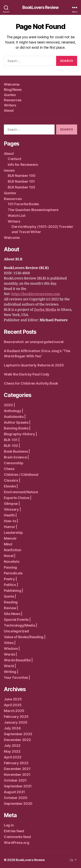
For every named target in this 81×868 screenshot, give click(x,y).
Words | (10, 654)
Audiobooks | (15, 417)
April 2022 (13, 757)
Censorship (13, 463)
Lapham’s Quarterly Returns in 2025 (34, 365)
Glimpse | (12, 504)
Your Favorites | (17, 678)
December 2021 (17, 769)
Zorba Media (45, 310)
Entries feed (14, 831)
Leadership (13, 533)
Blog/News (13, 90)
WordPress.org (17, 843)
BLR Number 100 (22, 176)
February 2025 (16, 717)
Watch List (16, 216)
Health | (10, 515)
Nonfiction (12, 550)
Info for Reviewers (23, 165)
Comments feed (17, 837)
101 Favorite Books (23, 204)
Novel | (10, 556)
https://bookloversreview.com (36, 294)
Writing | (11, 672)
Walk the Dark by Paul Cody (27, 374)
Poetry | (10, 579)
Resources (13, 100)
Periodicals (13, 573)
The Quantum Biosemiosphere (33, 210)
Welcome (12, 84)
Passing (10, 567)
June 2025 (13, 699)
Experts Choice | (18, 498)
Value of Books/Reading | (25, 637)
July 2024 (12, 728)
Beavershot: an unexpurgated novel (34, 342)
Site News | (13, 614)
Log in (9, 825)
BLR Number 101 (21, 181)
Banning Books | (17, 428)
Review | (11, 608)
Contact (14, 159)
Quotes (10, 95)
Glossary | (12, 509)
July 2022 (12, 746)
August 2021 (14, 792)
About (9, 110)
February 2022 (16, 763)
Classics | (12, 480)
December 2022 (17, 740)
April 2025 (13, 705)
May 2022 (12, 751)
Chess (9, 469)
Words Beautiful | (18, 660)
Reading (11, 602)
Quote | (10, 596)
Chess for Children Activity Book (31, 383)
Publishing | (13, 591)
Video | (10, 643)
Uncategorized (16, 631)
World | (10, 666)
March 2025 (14, 711)
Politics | (11, 585)
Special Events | (17, 620)
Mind (8, 544)
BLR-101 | (12, 440)
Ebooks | (11, 486)
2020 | (9, 405)
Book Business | (17, 451)
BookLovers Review (40, 7)
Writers (10, 105)
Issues (9, 170)
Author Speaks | (17, 422)
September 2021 (18, 786)
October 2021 (15, 780)
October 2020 (16, 798)
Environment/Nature (21, 492)
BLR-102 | (12, 446)
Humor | (11, 527)
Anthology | (13, 411)
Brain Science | (16, 457)
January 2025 (16, 722)
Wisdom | (12, 649)
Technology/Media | (21, 625)
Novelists (12, 562)
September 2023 (18, 734)
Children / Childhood (21, 475)
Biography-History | (20, 434)
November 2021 (17, 775)
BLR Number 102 (21, 187)
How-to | (11, 521)
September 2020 (18, 804)
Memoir (10, 538)
